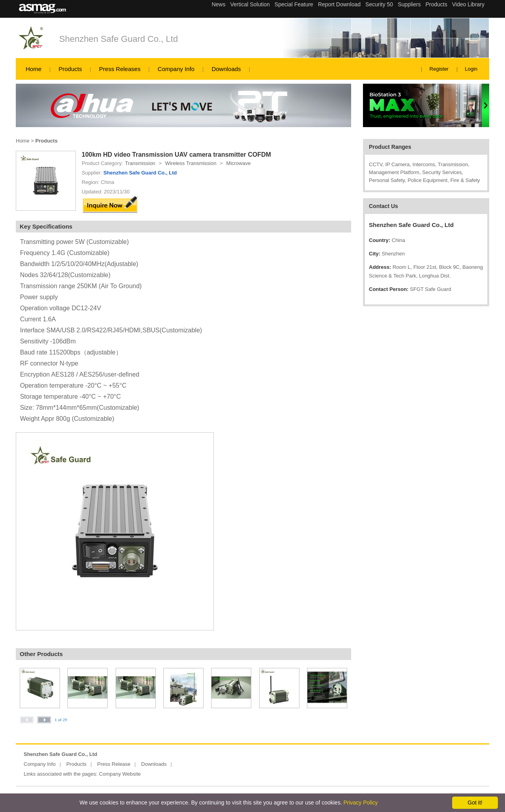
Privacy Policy (360, 803)
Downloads (226, 69)
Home (34, 69)
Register (439, 69)
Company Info (176, 69)
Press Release (114, 764)
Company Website (120, 774)
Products (70, 69)
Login (471, 69)
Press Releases (120, 69)
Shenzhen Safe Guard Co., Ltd (119, 39)
